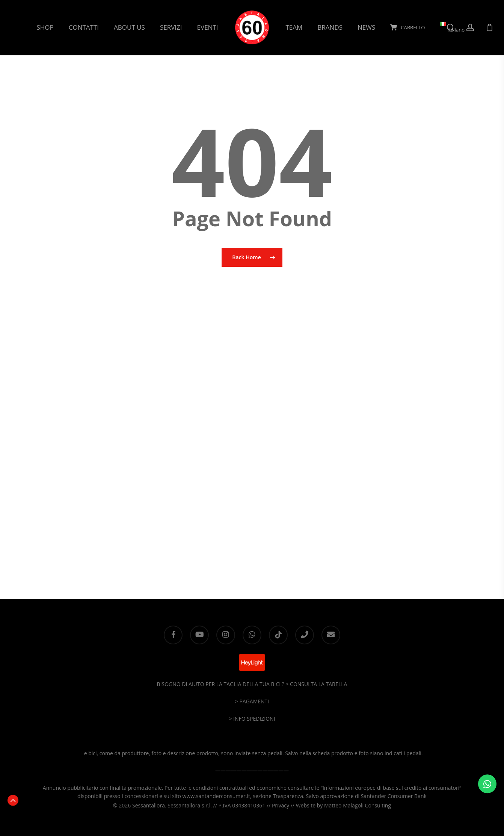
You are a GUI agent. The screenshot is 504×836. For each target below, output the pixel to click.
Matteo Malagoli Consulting (358, 805)
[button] (13, 800)
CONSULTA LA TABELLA (318, 684)
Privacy (281, 805)
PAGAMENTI (254, 701)
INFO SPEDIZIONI (254, 719)
